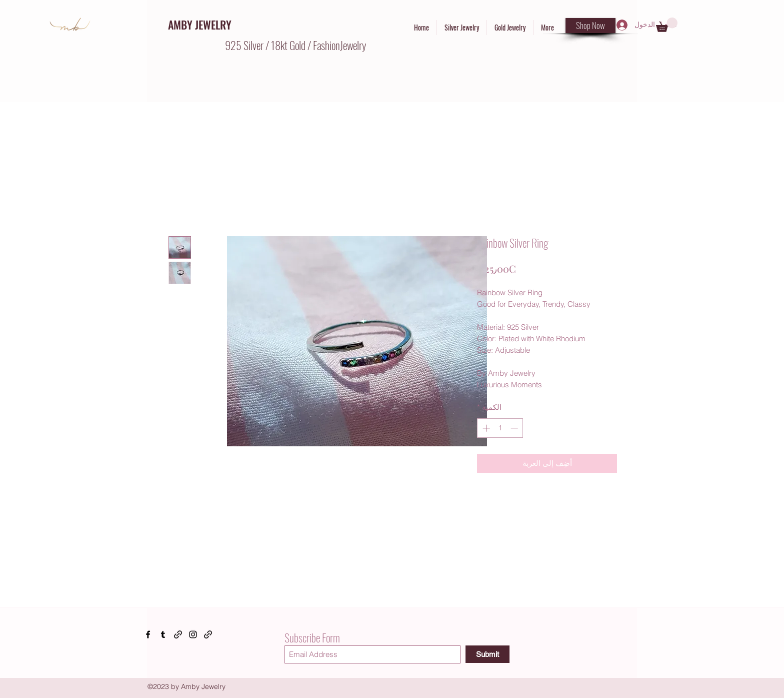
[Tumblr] (163, 634)
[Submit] (487, 654)
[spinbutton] (500, 428)
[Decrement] (515, 428)
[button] (667, 25)
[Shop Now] (590, 26)
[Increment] (485, 428)
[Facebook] (148, 634)
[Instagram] (193, 634)
